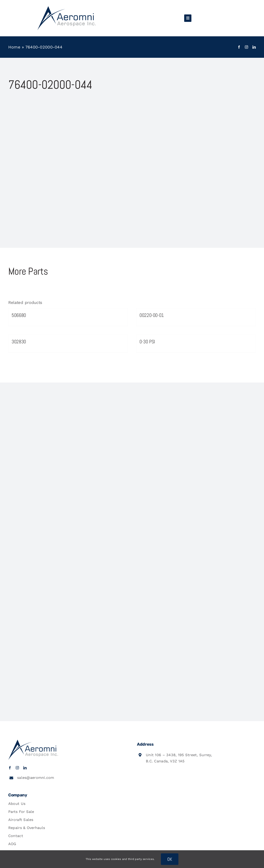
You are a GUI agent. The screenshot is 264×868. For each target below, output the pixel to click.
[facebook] (239, 47)
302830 (19, 342)
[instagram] (246, 47)
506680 (19, 315)
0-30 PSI (147, 342)
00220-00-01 (152, 315)
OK (170, 859)
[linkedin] (254, 47)
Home (14, 47)
